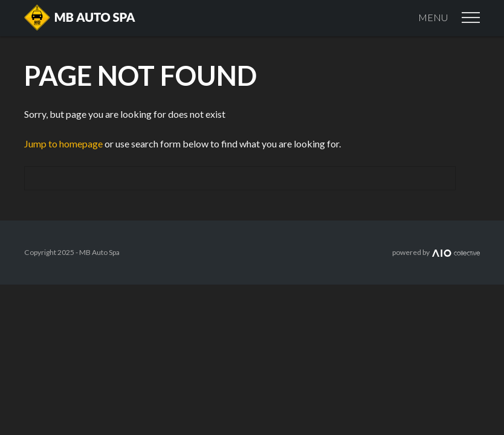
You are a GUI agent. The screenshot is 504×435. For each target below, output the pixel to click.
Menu (449, 18)
